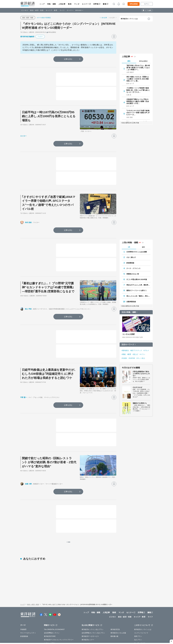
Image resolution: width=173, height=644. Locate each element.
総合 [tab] (129, 61)
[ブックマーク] (114, 37)
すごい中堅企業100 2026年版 (137, 279)
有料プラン (138, 612)
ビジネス (25, 10)
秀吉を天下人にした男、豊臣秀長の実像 (138, 285)
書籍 (105, 4)
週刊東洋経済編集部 (27, 37)
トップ (42, 4)
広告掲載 (82, 628)
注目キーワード (128, 345)
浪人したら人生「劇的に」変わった (138, 296)
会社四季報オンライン (52, 609)
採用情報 (56, 628)
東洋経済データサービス (90, 612)
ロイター (23, 136)
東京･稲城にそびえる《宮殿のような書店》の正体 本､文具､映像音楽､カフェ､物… (138, 79)
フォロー (40, 37)
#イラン (142, 354)
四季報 (96, 4)
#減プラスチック (136, 350)
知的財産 (63, 633)
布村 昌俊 (28, 222)
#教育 (129, 354)
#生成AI (124, 358)
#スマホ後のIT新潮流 (44, 18)
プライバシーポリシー (49, 633)
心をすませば (137, 387)
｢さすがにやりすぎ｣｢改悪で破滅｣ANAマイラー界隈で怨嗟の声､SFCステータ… (138, 113)
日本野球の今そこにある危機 (137, 252)
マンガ (77, 4)
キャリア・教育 (52, 10)
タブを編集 (148, 10)
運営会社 (46, 628)
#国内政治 (125, 350)
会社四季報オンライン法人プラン (93, 609)
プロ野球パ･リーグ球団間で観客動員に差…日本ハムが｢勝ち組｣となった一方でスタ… (138, 90)
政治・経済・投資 (37, 10)
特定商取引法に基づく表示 (78, 633)
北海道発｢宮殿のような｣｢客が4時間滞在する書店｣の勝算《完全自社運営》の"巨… (138, 101)
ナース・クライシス (133, 268)
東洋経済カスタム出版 (118, 609)
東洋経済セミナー (88, 616)
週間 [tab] (143, 247)
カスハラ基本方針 (112, 633)
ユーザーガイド (140, 619)
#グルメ (146, 350)
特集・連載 (52, 4)
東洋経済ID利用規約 (96, 633)
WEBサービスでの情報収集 (30, 633)
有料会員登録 (134, 4)
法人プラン (138, 616)
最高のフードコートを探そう (137, 290)
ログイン (147, 4)
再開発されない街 (133, 274)
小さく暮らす (131, 257)
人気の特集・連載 (130, 243)
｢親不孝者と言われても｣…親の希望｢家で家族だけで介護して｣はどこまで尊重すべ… (138, 67)
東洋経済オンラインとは (129, 19)
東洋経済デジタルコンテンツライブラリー (59, 616)
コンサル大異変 (128, 334)
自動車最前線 (131, 302)
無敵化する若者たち (140, 403)
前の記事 (104, 18)
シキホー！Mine (50, 619)
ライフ (62, 10)
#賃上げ (135, 354)
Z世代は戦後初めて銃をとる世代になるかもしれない (141, 374)
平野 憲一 (24, 397)
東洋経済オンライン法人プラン (93, 605)
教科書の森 (114, 612)
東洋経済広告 (115, 605)
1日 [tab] (129, 247)
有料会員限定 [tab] (143, 61)
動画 (70, 4)
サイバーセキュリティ (28, 609)
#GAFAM (132, 358)
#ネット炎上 (141, 358)
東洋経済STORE (50, 612)
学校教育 (23, 605)
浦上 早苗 (28, 309)
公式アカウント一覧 (69, 628)
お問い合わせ (125, 633)
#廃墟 (124, 354)
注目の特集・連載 (129, 312)
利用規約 (137, 623)
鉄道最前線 (130, 263)
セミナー (85, 4)
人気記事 (62, 4)
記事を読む (68, 59)
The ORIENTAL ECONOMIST (54, 605)
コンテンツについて (141, 609)
